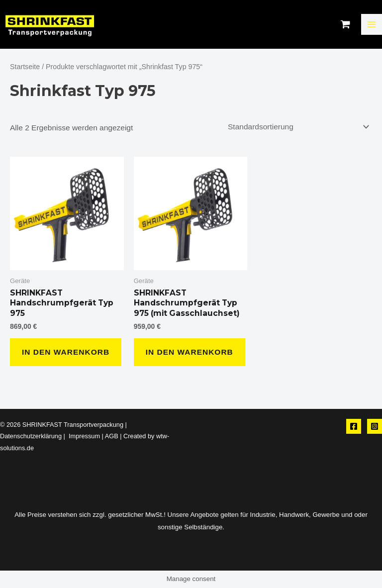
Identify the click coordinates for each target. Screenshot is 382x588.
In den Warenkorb (66, 352)
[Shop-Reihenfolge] (297, 127)
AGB (112, 436)
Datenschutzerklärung (31, 436)
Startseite (25, 67)
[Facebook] (354, 426)
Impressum (83, 436)
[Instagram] (375, 426)
